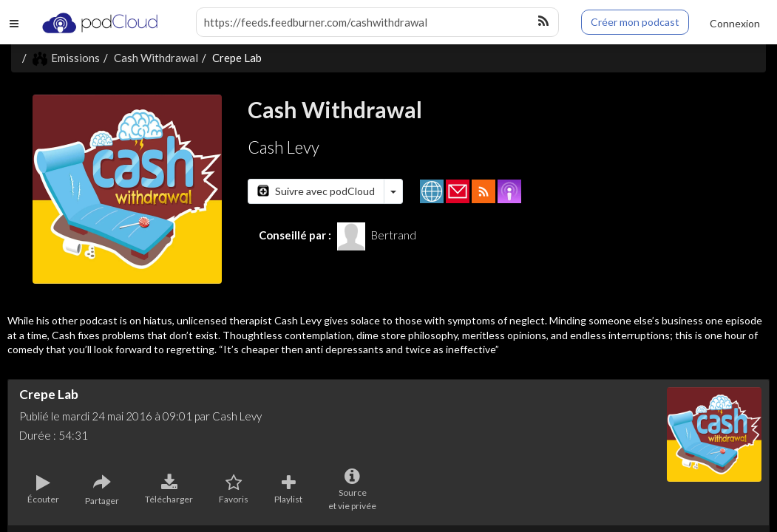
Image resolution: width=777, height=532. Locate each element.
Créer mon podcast (635, 22)
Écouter (43, 490)
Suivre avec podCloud (316, 191)
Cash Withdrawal (156, 58)
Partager (102, 490)
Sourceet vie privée (352, 490)
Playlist (288, 490)
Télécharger (169, 490)
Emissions (66, 58)
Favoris (234, 490)
